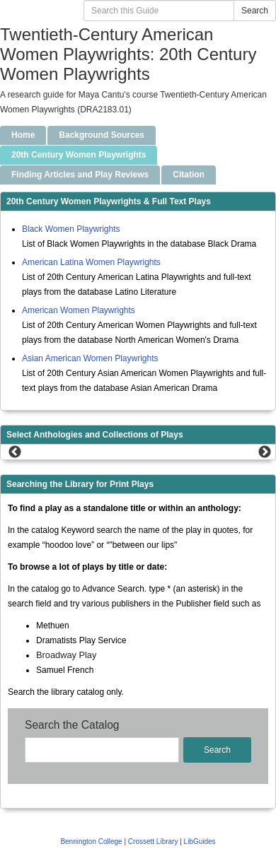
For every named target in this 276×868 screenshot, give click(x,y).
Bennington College (92, 841)
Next (265, 452)
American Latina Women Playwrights (91, 262)
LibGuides (200, 841)
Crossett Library (154, 841)
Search (255, 11)
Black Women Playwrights (71, 229)
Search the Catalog (72, 725)
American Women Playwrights (79, 310)
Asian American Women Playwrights (90, 358)
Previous (15, 452)
